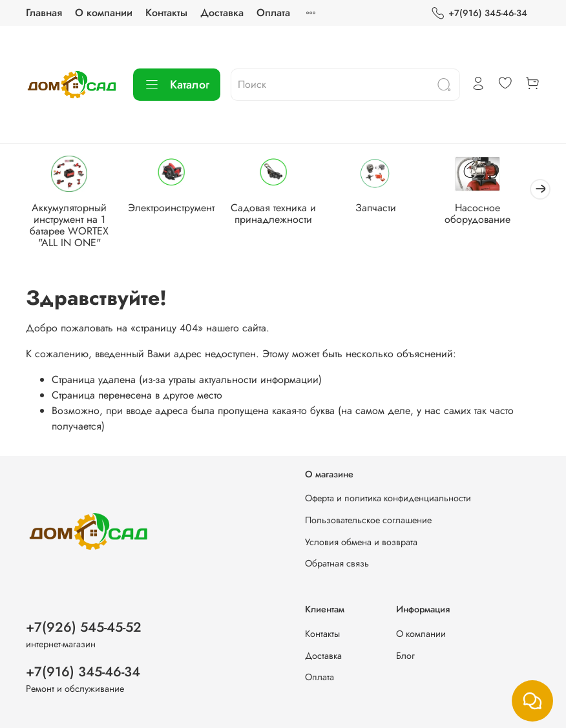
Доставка (222, 13)
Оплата (273, 13)
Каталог (177, 85)
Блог (405, 656)
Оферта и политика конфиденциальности (388, 499)
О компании (104, 13)
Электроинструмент (177, 209)
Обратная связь (337, 564)
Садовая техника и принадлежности (283, 215)
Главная (44, 13)
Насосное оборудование (495, 215)
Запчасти (389, 209)
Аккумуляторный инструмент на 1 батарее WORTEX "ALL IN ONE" (71, 226)
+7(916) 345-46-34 (479, 13)
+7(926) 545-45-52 (84, 627)
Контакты (166, 13)
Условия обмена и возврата (361, 542)
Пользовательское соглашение (368, 520)
